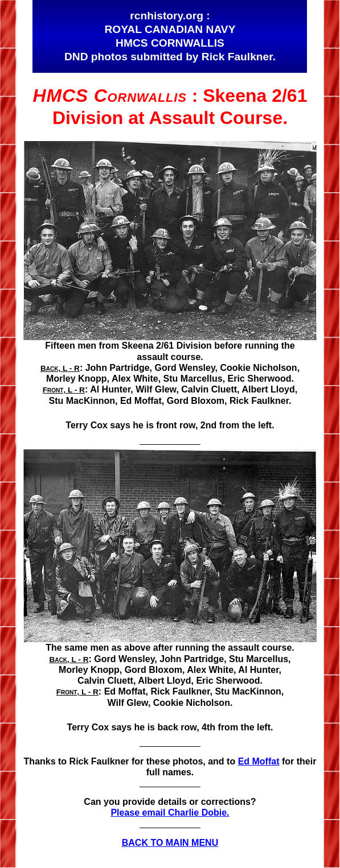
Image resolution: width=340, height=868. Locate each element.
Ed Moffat (259, 761)
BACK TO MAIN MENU (170, 843)
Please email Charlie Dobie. (170, 813)
